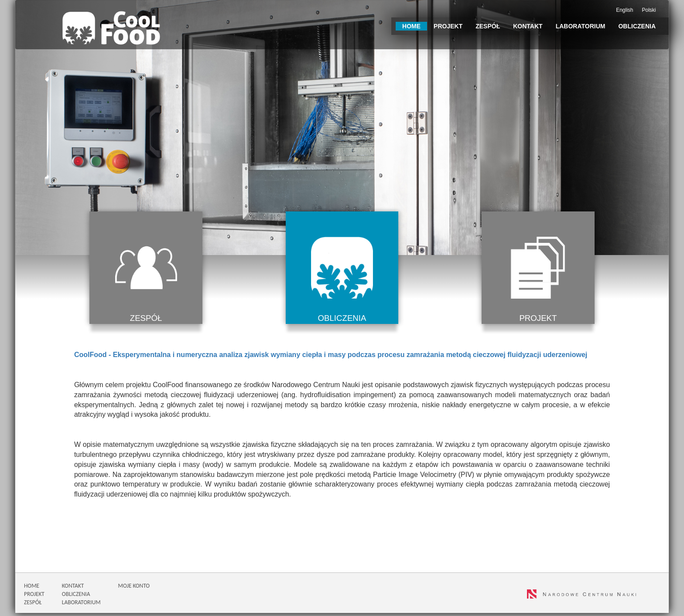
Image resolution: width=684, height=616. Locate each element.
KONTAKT (73, 589)
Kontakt (528, 26)
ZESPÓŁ (33, 605)
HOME (32, 589)
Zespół (488, 26)
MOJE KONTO (134, 589)
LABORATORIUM (81, 605)
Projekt (448, 26)
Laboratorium (581, 26)
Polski (649, 10)
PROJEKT (34, 597)
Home (411, 26)
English (624, 10)
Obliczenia (637, 26)
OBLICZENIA (76, 597)
